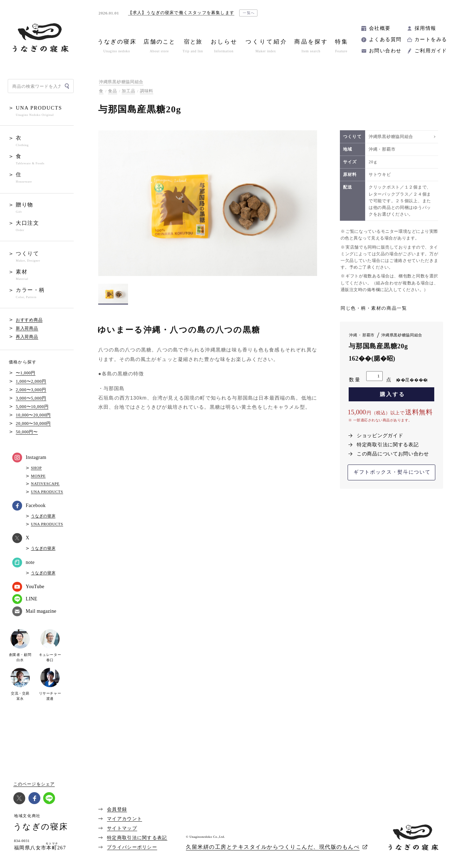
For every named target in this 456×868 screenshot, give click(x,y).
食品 (112, 91)
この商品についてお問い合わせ (393, 454)
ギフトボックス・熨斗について (392, 472)
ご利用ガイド (431, 51)
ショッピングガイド (380, 436)
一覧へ (249, 13)
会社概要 (380, 28)
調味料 (147, 91)
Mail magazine (34, 611)
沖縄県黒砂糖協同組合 (121, 82)
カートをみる (431, 40)
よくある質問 (385, 40)
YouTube (28, 587)
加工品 (128, 91)
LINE (25, 599)
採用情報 (425, 28)
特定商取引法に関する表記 (388, 445)
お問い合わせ (385, 51)
